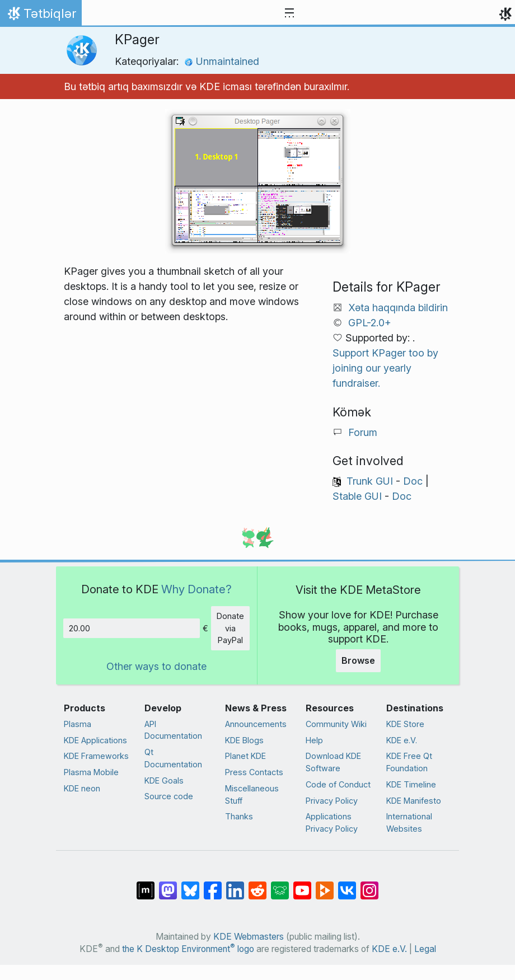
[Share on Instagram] (369, 885)
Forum (363, 432)
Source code (169, 796)
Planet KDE (245, 756)
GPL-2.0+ (370, 323)
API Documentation (173, 730)
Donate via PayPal (230, 628)
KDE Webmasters (249, 937)
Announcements (256, 724)
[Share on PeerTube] (325, 885)
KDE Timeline (411, 784)
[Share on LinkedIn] (235, 885)
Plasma (78, 724)
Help (314, 740)
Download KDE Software (333, 762)
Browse (358, 660)
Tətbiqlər (41, 16)
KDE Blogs (244, 740)
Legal (425, 949)
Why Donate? (196, 589)
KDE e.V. (402, 740)
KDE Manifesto (414, 801)
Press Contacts (254, 772)
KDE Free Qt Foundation (409, 762)
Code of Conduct (338, 784)
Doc (413, 481)
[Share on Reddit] (257, 885)
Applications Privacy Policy (332, 822)
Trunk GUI (370, 481)
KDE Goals (164, 780)
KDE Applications (95, 740)
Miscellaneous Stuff (252, 794)
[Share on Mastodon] (168, 885)
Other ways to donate (156, 666)
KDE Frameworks (96, 756)
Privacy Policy (332, 801)
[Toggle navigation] (289, 13)
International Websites (409, 822)
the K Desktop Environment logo (188, 949)
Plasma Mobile (91, 772)
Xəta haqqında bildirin (398, 308)
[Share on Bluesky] (190, 885)
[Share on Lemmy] (280, 885)
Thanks (239, 816)
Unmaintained (222, 61)
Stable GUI (357, 496)
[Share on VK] (347, 885)
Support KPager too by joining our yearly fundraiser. (385, 368)
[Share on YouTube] (302, 885)
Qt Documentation (173, 758)
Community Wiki (336, 724)
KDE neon (82, 788)
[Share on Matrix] (146, 885)
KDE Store (405, 724)
